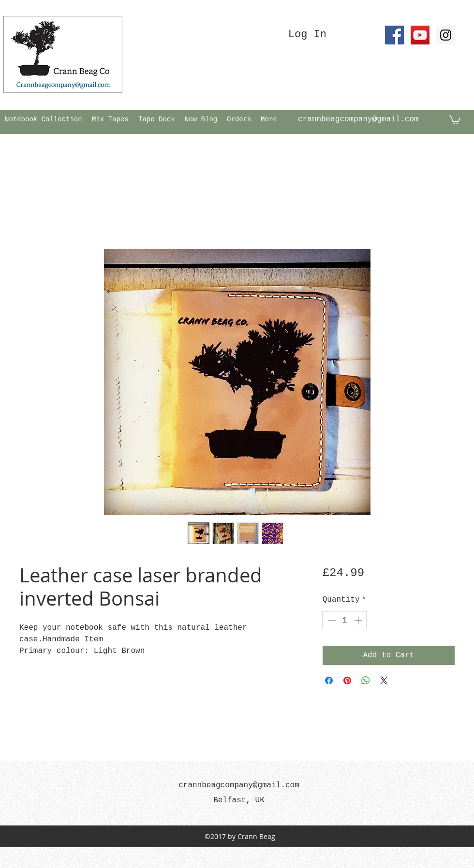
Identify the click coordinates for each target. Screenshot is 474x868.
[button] (455, 119)
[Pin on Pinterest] (347, 680)
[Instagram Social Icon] (446, 35)
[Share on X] (384, 680)
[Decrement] (331, 621)
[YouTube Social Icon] (420, 35)
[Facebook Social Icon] (394, 35)
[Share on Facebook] (329, 680)
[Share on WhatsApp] (366, 680)
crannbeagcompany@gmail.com (358, 119)
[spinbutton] (345, 621)
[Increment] (359, 621)
